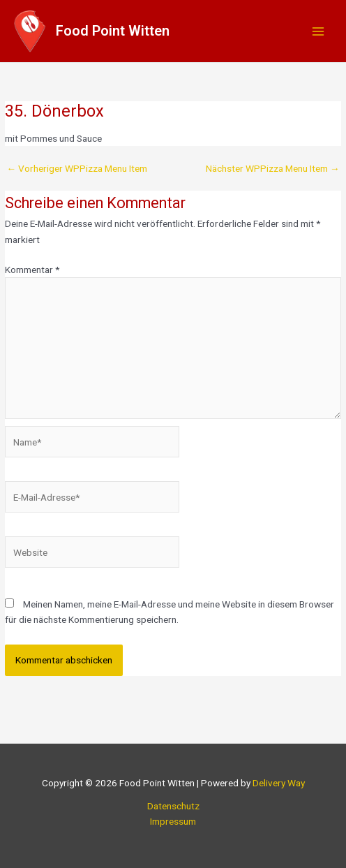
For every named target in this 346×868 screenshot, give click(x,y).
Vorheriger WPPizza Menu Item (77, 169)
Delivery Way (279, 783)
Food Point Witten (113, 31)
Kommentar (32, 270)
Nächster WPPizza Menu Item (273, 169)
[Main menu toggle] (318, 31)
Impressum (173, 821)
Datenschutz (173, 806)
